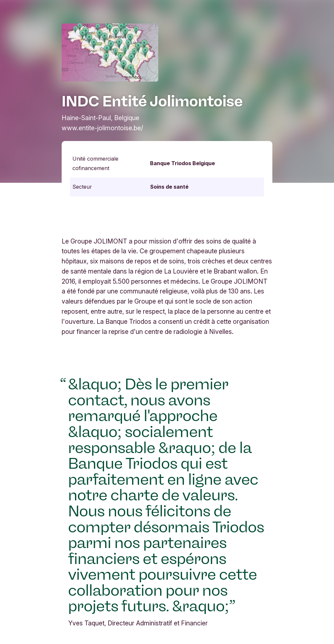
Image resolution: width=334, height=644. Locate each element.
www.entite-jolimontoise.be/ (102, 128)
